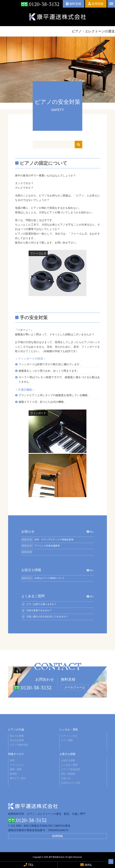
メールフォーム (75, 687)
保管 (12, 760)
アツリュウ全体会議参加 (47, 546)
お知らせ (66, 778)
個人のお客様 (17, 736)
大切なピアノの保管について (49, 578)
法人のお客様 (17, 740)
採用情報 (96, 4)
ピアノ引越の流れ (19, 745)
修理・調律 (16, 769)
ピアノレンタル (69, 736)
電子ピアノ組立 (18, 778)
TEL (29, 865)
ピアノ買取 (67, 740)
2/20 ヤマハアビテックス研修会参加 (54, 539)
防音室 (13, 774)
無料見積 (74, 4)
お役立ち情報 (68, 760)
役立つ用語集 (68, 774)
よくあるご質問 (69, 765)
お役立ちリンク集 (71, 783)
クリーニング (17, 765)
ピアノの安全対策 (71, 769)
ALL (90, 532)
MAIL (86, 865)
